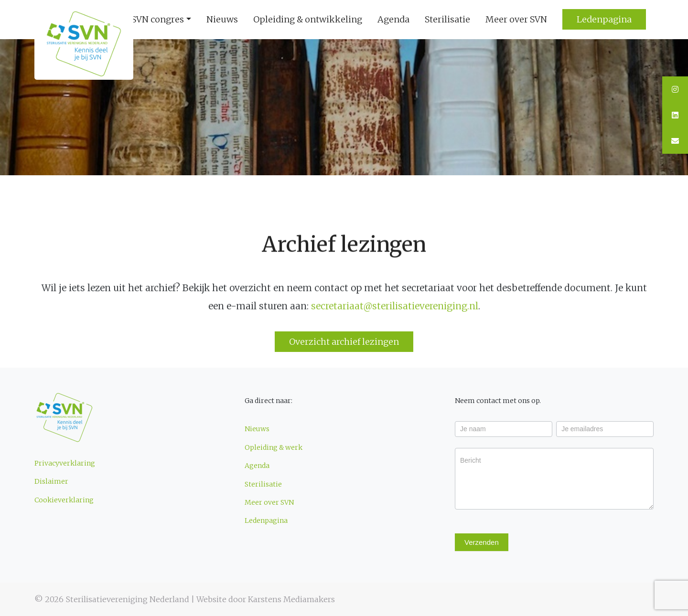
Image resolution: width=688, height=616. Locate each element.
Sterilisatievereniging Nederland (127, 599)
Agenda (393, 19)
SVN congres (158, 19)
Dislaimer (51, 481)
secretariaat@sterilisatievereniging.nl (395, 307)
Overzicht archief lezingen (344, 342)
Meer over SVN (516, 19)
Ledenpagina (266, 520)
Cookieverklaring (64, 500)
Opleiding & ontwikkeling (308, 19)
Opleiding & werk (274, 447)
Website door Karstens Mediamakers (266, 599)
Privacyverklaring (65, 463)
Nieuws (222, 19)
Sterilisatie (447, 19)
